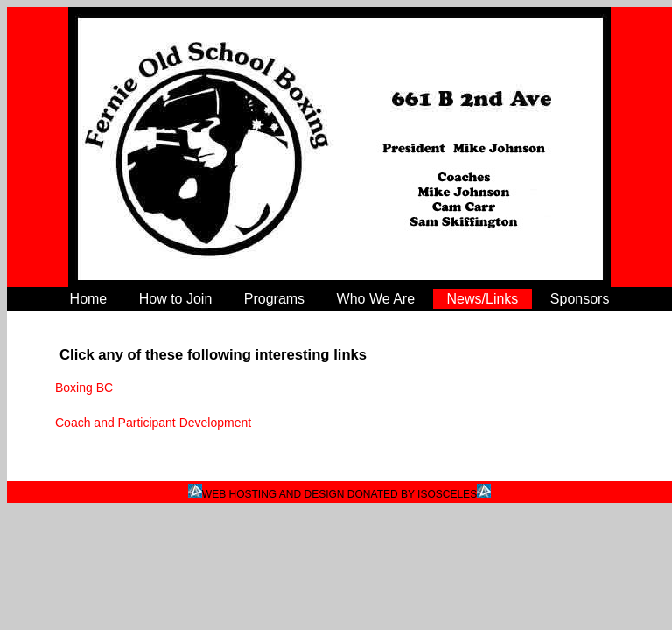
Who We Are (376, 299)
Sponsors (580, 299)
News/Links (483, 299)
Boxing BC (84, 388)
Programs (274, 299)
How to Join (176, 299)
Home (89, 299)
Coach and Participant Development (153, 423)
